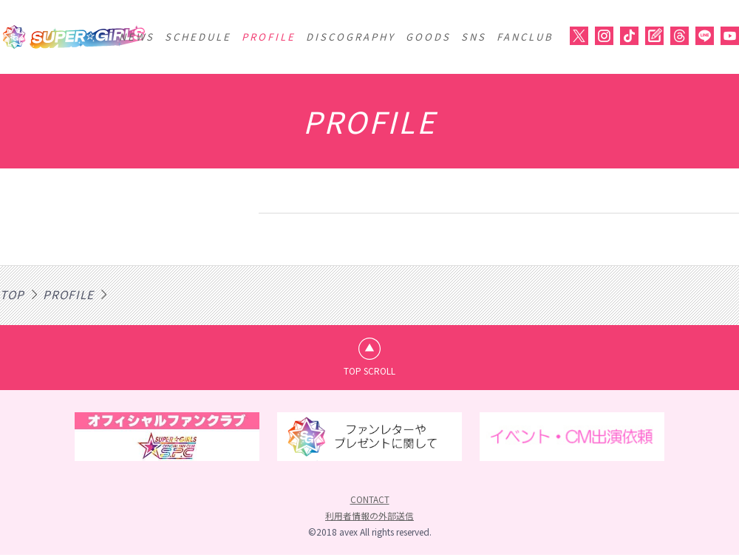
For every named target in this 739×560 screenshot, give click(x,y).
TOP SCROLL (370, 373)
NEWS (137, 37)
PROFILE (269, 37)
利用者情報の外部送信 (369, 520)
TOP (13, 294)
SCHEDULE (198, 37)
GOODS (428, 37)
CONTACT (370, 504)
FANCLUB (525, 37)
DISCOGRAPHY (351, 37)
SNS (474, 37)
